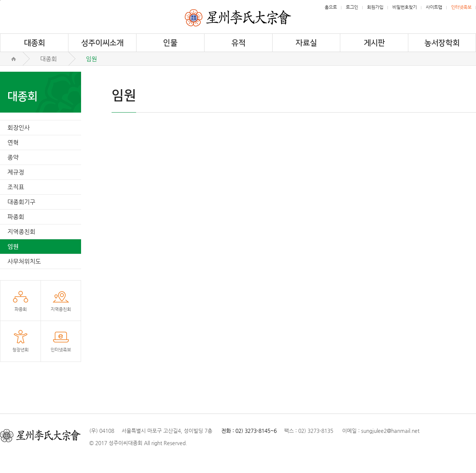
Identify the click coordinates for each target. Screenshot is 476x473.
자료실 (306, 43)
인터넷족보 (461, 7)
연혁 (13, 142)
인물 (170, 43)
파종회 (16, 217)
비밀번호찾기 (405, 7)
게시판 (374, 43)
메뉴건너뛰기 (0, 0)
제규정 (16, 172)
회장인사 (19, 128)
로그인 (352, 7)
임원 (13, 247)
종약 (13, 157)
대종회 (34, 43)
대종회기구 (21, 202)
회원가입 (375, 7)
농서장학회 (442, 43)
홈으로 (331, 7)
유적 (238, 43)
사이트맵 (434, 7)
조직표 (16, 187)
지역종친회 (21, 232)
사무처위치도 (24, 261)
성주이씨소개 (102, 43)
